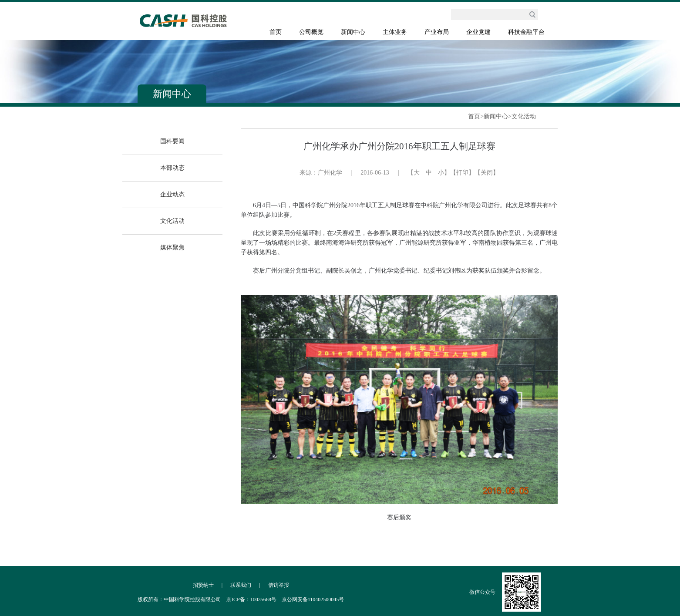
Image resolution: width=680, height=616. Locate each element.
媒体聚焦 (172, 247)
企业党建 (478, 32)
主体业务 (395, 32)
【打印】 (462, 173)
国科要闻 (172, 141)
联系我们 (241, 585)
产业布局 (437, 32)
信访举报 (279, 585)
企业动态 (172, 194)
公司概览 (311, 32)
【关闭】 (487, 173)
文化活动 (524, 116)
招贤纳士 (203, 585)
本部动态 (172, 168)
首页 (276, 32)
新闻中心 (353, 32)
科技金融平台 (526, 32)
